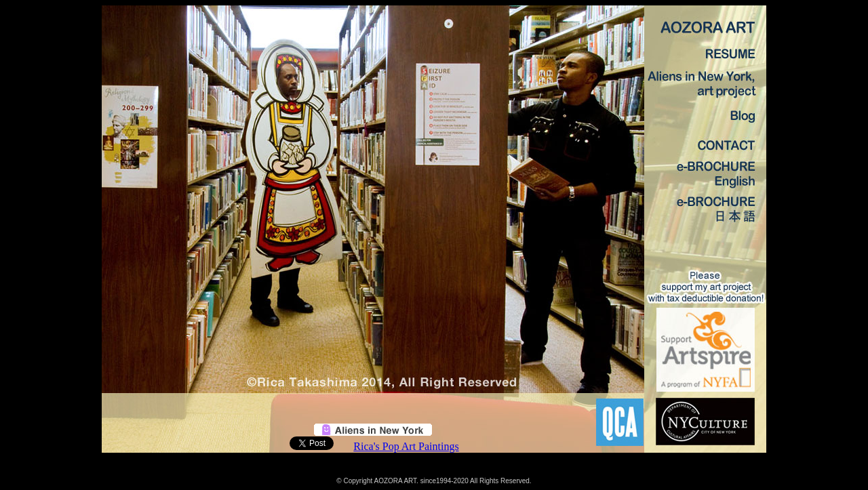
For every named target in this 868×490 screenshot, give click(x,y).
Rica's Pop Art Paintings (406, 446)
